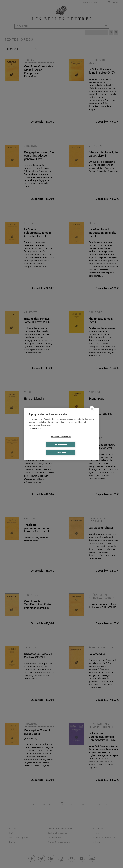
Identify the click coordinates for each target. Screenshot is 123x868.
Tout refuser (61, 453)
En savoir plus (35, 428)
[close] (92, 409)
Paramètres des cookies (61, 436)
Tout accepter (61, 445)
